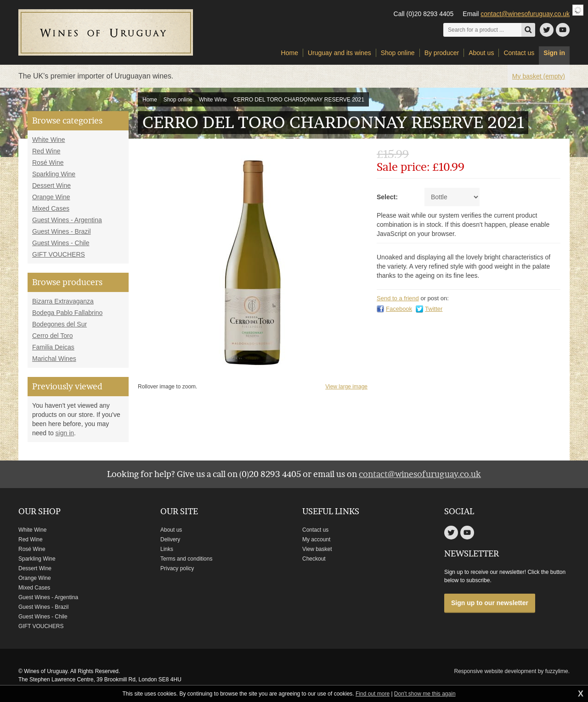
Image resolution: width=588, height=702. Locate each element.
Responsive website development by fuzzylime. (512, 671)
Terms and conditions (186, 559)
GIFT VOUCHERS (59, 254)
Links (167, 549)
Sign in (554, 53)
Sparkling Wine (54, 174)
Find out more (373, 694)
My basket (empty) (539, 76)
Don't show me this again (425, 694)
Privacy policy (177, 568)
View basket (317, 549)
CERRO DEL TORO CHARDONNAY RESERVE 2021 (299, 100)
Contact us (315, 530)
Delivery (170, 539)
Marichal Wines (54, 359)
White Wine (213, 100)
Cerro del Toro (52, 336)
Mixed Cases (51, 208)
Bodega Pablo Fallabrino (67, 313)
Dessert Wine (51, 185)
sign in (65, 433)
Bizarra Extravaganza (63, 301)
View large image (346, 387)
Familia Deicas (53, 347)
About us (171, 530)
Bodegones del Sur (59, 324)
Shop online (178, 100)
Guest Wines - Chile (61, 243)
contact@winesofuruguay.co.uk (525, 14)
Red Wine (46, 151)
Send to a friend (398, 298)
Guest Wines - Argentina (67, 220)
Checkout (314, 559)
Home (150, 100)
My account (316, 539)
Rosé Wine (48, 163)
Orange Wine (51, 197)
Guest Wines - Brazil (62, 231)
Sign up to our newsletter (490, 603)
